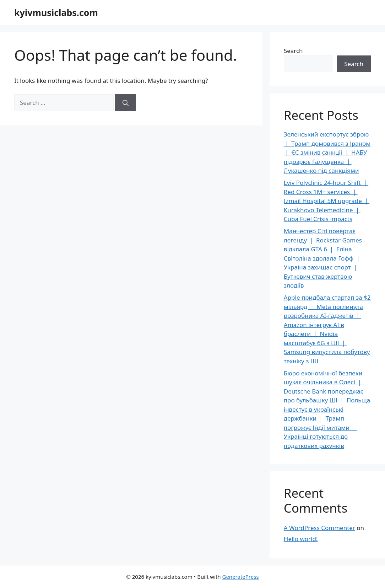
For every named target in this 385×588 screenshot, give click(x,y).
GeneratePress (240, 577)
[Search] (126, 103)
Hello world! (301, 539)
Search (293, 51)
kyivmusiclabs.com (56, 12)
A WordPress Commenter (319, 528)
